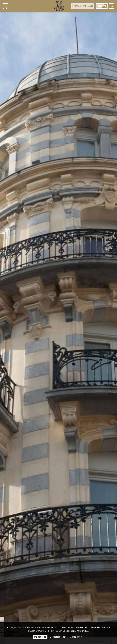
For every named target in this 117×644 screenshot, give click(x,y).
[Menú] (6, 6)
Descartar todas (58, 637)
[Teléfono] (2, 619)
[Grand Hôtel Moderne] (59, 6)
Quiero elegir (76, 637)
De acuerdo (40, 637)
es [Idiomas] (112, 6)
